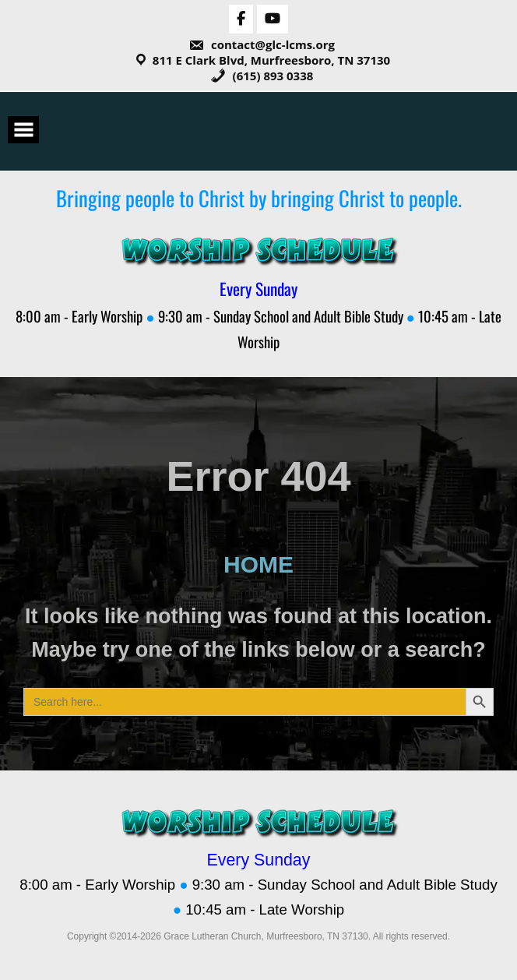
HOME (258, 564)
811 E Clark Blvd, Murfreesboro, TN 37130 (271, 60)
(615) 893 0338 (262, 76)
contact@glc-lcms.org (262, 44)
